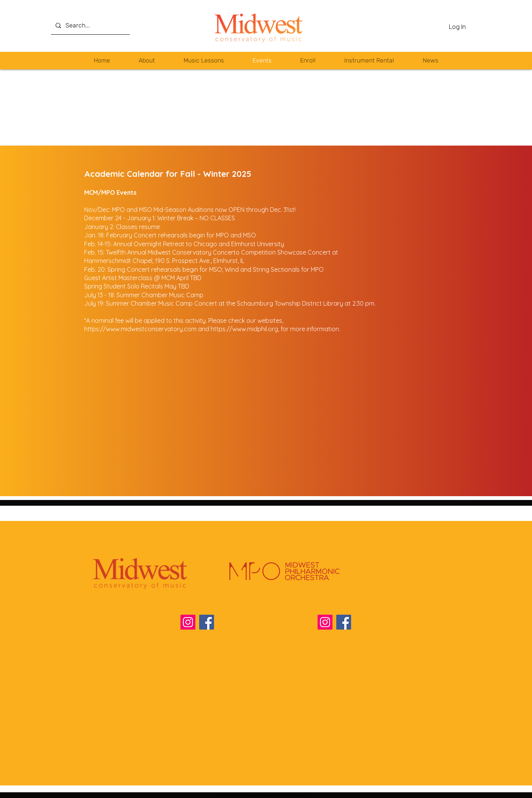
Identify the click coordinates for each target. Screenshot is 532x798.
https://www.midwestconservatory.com (140, 329)
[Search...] (90, 26)
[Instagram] (188, 622)
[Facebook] (207, 622)
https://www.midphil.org (244, 329)
